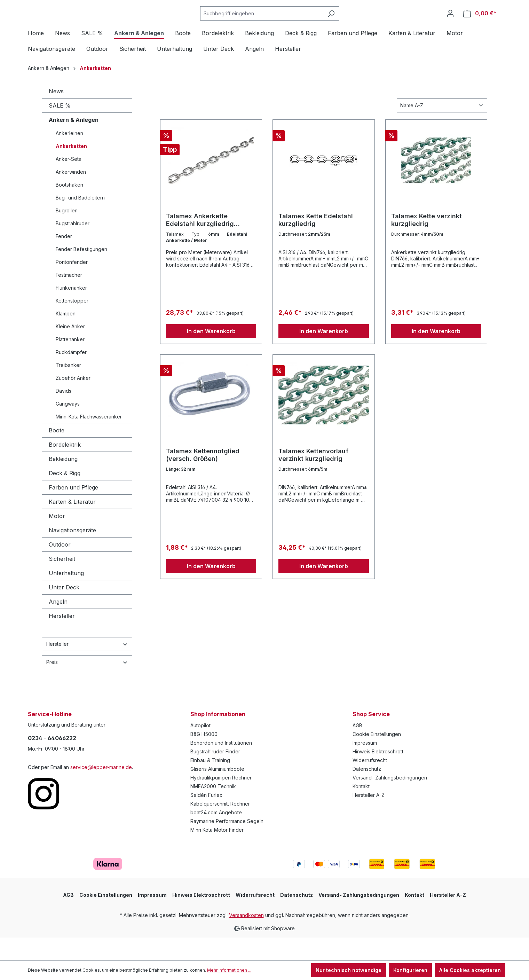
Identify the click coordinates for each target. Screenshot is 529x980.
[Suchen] (349, 25)
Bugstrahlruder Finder (215, 774)
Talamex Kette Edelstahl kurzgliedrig (316, 243)
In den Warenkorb (211, 354)
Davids (64, 414)
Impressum (365, 766)
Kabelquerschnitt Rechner (220, 827)
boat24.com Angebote (216, 835)
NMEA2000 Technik (213, 809)
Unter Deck (64, 610)
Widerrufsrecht (370, 783)
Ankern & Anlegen (74, 143)
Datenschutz (367, 792)
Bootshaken (69, 208)
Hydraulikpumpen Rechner (221, 801)
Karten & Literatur (72, 525)
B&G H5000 (204, 757)
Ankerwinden (71, 195)
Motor (57, 539)
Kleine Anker (70, 349)
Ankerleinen (69, 156)
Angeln (58, 625)
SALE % (60, 128)
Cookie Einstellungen (377, 757)
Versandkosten (246, 938)
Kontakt (361, 809)
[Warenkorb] (480, 25)
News (56, 114)
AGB (357, 748)
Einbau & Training (210, 783)
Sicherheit (62, 582)
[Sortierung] (442, 128)
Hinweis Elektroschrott (378, 774)
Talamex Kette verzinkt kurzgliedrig (427, 243)
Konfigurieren (410, 970)
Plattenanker (70, 362)
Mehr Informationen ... (229, 970)
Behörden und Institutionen (221, 766)
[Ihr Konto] (450, 25)
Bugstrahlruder (73, 246)
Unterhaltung (66, 596)
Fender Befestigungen (81, 272)
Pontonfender (72, 285)
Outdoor (60, 567)
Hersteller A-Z (369, 818)
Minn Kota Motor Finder (217, 853)
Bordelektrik (65, 468)
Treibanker (68, 388)
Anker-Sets (68, 182)
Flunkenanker (71, 311)
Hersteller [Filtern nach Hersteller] (87, 667)
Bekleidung (63, 482)
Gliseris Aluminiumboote (217, 792)
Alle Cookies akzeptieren (470, 970)
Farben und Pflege (73, 510)
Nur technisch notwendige (349, 970)
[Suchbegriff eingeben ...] (279, 25)
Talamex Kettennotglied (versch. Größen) (203, 478)
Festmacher (69, 298)
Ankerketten (71, 169)
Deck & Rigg (65, 496)
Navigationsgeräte (72, 553)
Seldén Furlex (206, 818)
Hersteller (62, 639)
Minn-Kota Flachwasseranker (89, 440)
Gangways (68, 427)
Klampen (66, 336)
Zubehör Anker (73, 401)
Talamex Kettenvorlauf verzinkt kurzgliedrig (313, 478)
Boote (57, 453)
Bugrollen (67, 233)
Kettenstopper (72, 324)
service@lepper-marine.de (101, 790)
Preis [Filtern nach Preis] (87, 685)
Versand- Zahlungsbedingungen (390, 801)
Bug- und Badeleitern (80, 221)
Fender (64, 259)
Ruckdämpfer (71, 375)
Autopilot (200, 748)
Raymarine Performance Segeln (227, 844)
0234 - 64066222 (52, 761)
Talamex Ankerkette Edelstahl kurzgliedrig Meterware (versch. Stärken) (210, 243)
